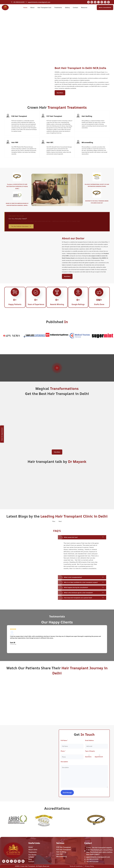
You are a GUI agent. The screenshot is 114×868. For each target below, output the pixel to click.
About (32, 7)
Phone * (63, 751)
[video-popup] (57, 368)
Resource (84, 7)
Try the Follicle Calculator (21, 226)
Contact (75, 7)
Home (25, 7)
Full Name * (64, 740)
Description (64, 762)
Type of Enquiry (90, 751)
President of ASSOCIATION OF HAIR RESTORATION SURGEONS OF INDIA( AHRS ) (17, 186)
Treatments (58, 7)
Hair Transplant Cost (44, 7)
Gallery (67, 7)
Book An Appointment (2, 434)
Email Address (89, 740)
